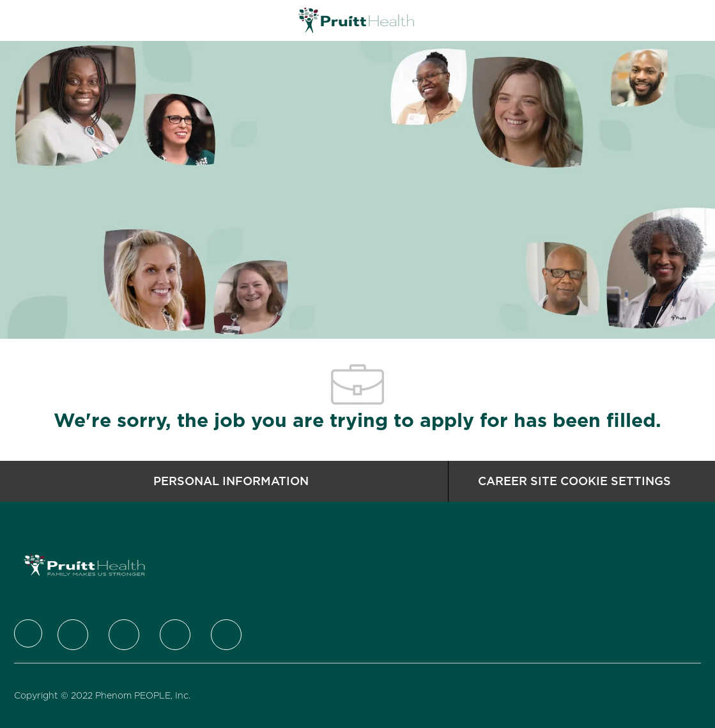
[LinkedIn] (124, 635)
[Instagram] (175, 635)
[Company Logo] (356, 20)
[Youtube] (226, 635)
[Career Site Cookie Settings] (574, 481)
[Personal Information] (231, 481)
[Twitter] (73, 635)
